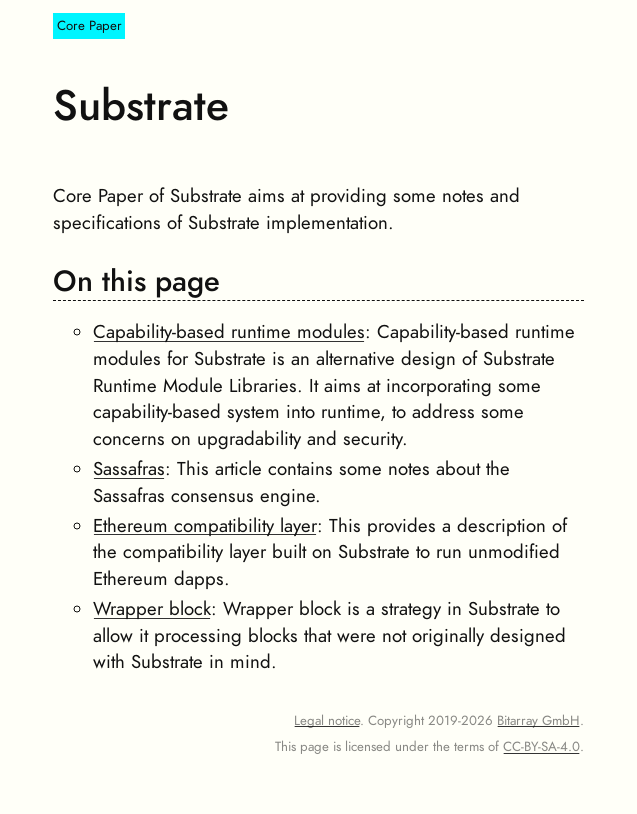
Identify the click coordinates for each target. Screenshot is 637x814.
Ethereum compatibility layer (205, 526)
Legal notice (327, 720)
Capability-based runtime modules (229, 332)
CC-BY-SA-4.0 (541, 746)
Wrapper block (152, 609)
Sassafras (129, 469)
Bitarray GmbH (538, 720)
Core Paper (89, 26)
